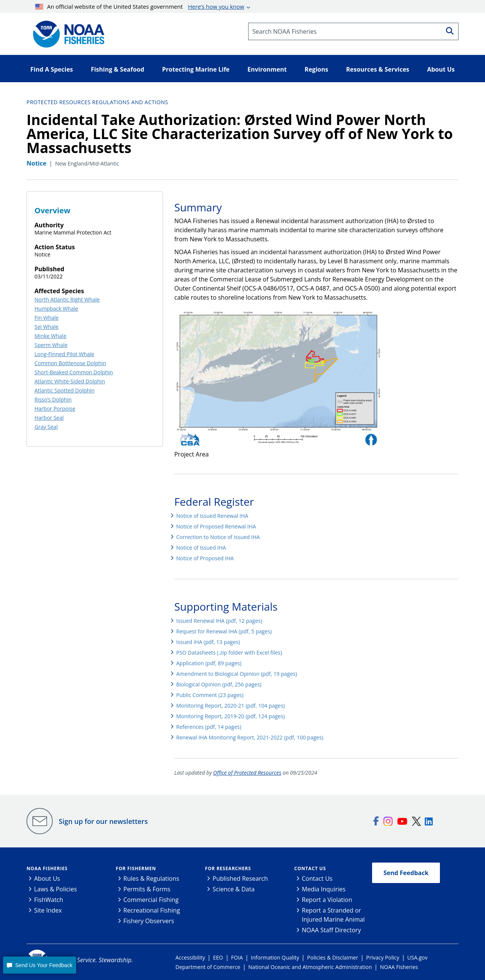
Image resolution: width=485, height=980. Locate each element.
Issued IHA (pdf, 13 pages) (208, 642)
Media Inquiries (324, 889)
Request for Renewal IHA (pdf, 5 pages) (224, 631)
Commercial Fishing (151, 900)
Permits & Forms (147, 889)
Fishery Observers (149, 921)
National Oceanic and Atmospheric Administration (310, 967)
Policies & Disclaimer (333, 957)
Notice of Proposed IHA (205, 558)
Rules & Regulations (151, 878)
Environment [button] (267, 69)
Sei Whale (46, 327)
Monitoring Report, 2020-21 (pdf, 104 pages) (231, 706)
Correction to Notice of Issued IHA (218, 537)
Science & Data (234, 889)
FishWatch (49, 900)
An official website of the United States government (140, 6)
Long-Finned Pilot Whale (64, 354)
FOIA (237, 957)
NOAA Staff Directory (332, 930)
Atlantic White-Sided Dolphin (70, 381)
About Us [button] (441, 69)
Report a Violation (327, 900)
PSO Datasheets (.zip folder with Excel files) (229, 653)
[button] (39, 965)
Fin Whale (47, 318)
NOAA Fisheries (47, 868)
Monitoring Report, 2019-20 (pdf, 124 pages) (231, 716)
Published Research (240, 878)
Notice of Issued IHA (201, 548)
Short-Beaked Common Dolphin (74, 372)
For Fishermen (136, 868)
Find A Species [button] (52, 69)
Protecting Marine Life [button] (196, 69)
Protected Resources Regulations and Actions (97, 102)
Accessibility (190, 957)
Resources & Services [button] (378, 69)
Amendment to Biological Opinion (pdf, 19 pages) (237, 674)
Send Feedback (406, 873)
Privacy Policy (383, 957)
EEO (218, 957)
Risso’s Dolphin (53, 399)
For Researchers (228, 868)
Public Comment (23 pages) (210, 695)
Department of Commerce (208, 967)
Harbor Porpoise (55, 409)
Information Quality (275, 957)
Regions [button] (316, 69)
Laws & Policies (56, 889)
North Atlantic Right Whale (67, 299)
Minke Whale (50, 336)
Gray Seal (46, 427)
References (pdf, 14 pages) (209, 727)
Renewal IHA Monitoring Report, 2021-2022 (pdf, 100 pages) (250, 737)
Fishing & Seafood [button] (118, 69)
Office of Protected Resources (247, 773)
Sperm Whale (51, 345)
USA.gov (417, 957)
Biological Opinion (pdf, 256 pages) (219, 684)
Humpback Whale (56, 309)
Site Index (48, 910)
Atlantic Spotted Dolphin (65, 390)
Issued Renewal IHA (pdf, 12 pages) (219, 621)
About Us (47, 878)
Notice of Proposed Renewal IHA (216, 526)
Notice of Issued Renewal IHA (212, 516)
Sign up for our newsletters (103, 821)
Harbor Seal (49, 418)
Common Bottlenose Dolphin (70, 363)
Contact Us (310, 868)
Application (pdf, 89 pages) (209, 663)
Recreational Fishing (152, 910)
